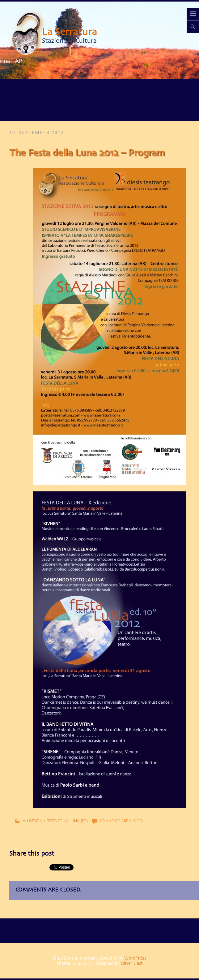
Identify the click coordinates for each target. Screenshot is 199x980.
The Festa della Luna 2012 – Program (87, 153)
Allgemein (33, 821)
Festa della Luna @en (67, 821)
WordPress (135, 958)
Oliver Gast (132, 963)
